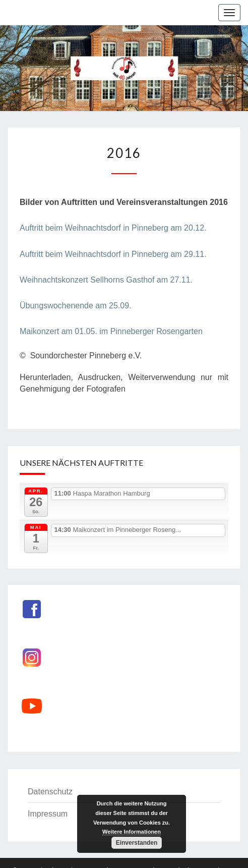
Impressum (48, 814)
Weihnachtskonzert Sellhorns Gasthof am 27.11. (106, 280)
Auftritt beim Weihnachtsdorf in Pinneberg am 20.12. (113, 228)
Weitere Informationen (132, 832)
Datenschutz (50, 792)
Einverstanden (137, 843)
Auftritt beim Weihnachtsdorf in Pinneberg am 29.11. (113, 254)
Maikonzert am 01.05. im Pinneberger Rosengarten (111, 331)
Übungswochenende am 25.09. (76, 306)
